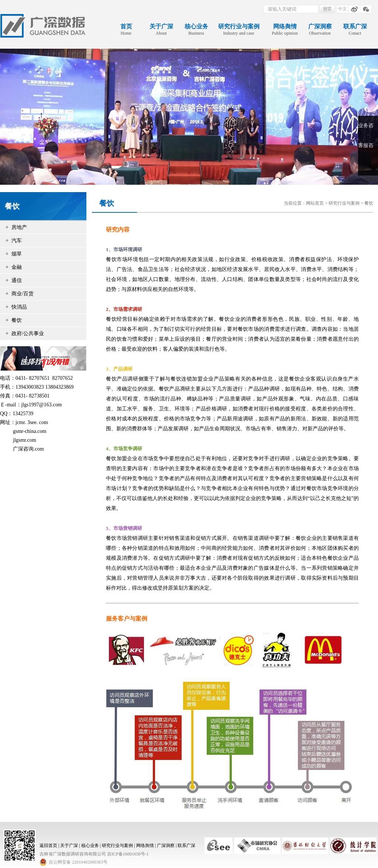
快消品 (19, 307)
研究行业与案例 (344, 203)
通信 (17, 280)
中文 (343, 9)
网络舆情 (145, 846)
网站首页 (315, 203)
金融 (17, 267)
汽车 (17, 241)
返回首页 (48, 846)
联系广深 (186, 846)
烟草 (17, 254)
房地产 (19, 227)
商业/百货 (23, 294)
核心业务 (90, 846)
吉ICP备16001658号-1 (128, 854)
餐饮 (17, 320)
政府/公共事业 (28, 334)
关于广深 (69, 846)
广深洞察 (166, 846)
